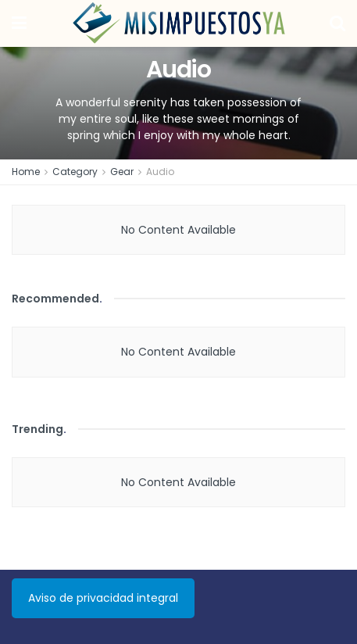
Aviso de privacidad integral (103, 598)
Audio (160, 172)
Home (26, 172)
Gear (122, 172)
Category (75, 172)
